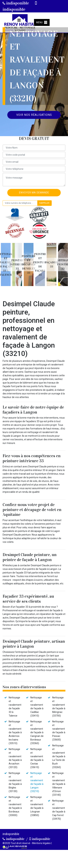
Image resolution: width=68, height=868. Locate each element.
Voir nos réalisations (34, 115)
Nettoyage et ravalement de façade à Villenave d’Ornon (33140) (59, 784)
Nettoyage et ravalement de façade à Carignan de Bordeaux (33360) (37, 732)
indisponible (16, 3)
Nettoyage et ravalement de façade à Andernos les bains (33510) (15, 732)
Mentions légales (41, 843)
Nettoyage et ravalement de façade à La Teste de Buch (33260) (59, 756)
